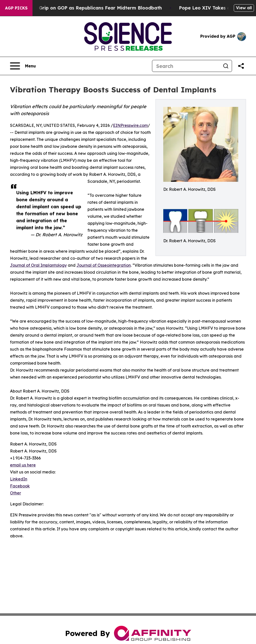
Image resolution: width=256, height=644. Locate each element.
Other (15, 493)
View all (244, 8)
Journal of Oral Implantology (38, 265)
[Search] (186, 66)
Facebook (20, 486)
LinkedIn (19, 479)
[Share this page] (241, 66)
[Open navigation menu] (23, 66)
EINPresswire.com (130, 125)
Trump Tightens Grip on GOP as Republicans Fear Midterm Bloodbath (93, 8)
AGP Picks (16, 8)
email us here (23, 465)
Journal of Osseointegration (104, 265)
